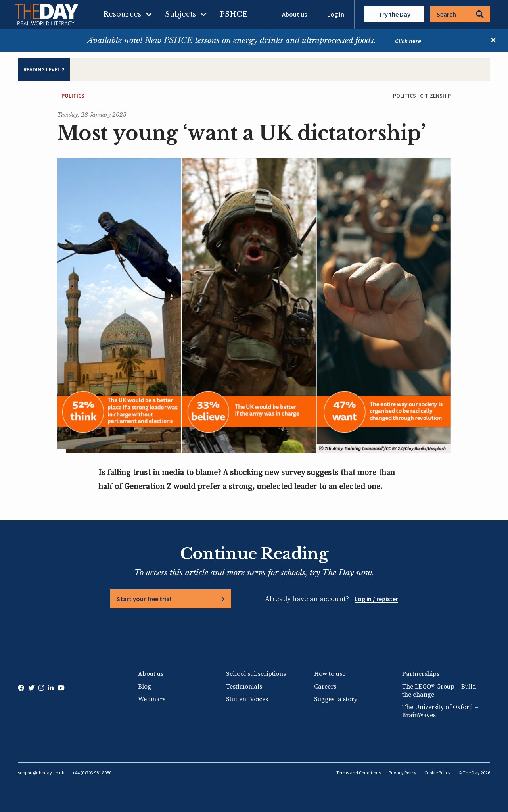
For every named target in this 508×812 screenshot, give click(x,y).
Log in (336, 14)
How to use (330, 674)
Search (460, 14)
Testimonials (244, 687)
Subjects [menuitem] (180, 14)
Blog (145, 687)
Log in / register (376, 599)
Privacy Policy (403, 773)
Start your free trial (144, 599)
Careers (325, 687)
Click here (408, 41)
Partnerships (421, 674)
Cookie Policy (437, 773)
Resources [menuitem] (122, 14)
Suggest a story (336, 699)
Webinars (152, 699)
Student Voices (247, 699)
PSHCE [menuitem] (234, 14)
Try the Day (395, 14)
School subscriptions (256, 674)
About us (294, 14)
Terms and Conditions (358, 773)
